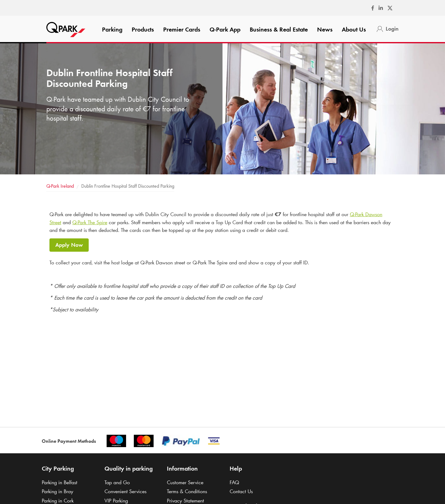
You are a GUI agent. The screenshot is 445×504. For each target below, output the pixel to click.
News (325, 29)
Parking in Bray (57, 491)
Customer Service (185, 482)
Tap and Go (117, 482)
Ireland (60, 186)
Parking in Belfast (59, 482)
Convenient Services (125, 491)
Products (143, 29)
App (225, 29)
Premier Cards (182, 29)
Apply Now (69, 245)
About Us (354, 29)
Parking (112, 29)
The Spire (90, 222)
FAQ (234, 482)
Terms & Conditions (187, 491)
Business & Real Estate (279, 29)
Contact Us (241, 491)
